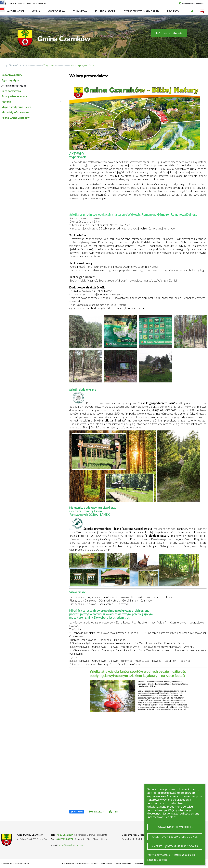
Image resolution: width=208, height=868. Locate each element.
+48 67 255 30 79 (64, 839)
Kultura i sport (105, 12)
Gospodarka (56, 12)
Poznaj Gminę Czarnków (15, 118)
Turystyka (80, 12)
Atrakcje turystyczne (14, 86)
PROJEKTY (173, 12)
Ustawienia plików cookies (175, 826)
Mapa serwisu (107, 863)
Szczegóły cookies (157, 860)
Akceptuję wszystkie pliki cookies (175, 846)
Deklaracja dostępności (123, 863)
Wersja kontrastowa (191, 3)
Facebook (0, 1)
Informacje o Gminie (169, 33)
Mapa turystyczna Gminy (16, 107)
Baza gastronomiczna (14, 96)
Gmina (37, 12)
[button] (86, 331)
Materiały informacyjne (15, 112)
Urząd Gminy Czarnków (14, 65)
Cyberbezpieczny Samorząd (141, 12)
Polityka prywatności (159, 855)
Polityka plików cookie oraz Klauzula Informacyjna (80, 863)
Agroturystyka (10, 80)
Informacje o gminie (185, 855)
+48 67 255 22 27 (64, 835)
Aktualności (16, 11)
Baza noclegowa (11, 91)
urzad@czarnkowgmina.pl (71, 845)
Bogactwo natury (12, 75)
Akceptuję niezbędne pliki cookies (175, 836)
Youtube (0, 7)
